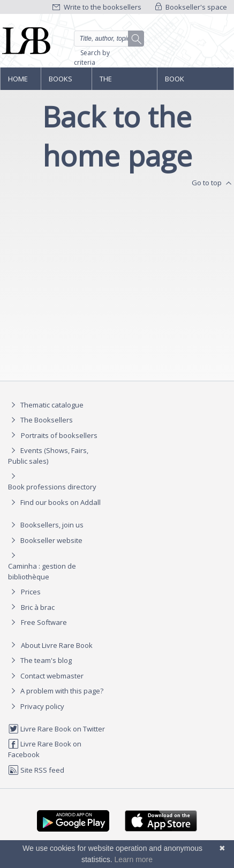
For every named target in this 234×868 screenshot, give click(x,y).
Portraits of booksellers (59, 435)
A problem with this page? (56, 691)
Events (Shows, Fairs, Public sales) (48, 455)
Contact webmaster (46, 676)
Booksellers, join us (46, 525)
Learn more (133, 859)
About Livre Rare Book (57, 645)
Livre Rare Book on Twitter (56, 729)
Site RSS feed (36, 770)
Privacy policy (36, 706)
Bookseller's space (191, 7)
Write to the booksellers (97, 7)
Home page (18, 82)
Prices (31, 592)
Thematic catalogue (46, 405)
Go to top (213, 183)
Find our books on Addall (54, 502)
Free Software (44, 622)
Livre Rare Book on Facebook (45, 749)
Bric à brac (38, 607)
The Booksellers (123, 82)
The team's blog (40, 660)
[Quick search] (109, 39)
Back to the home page (117, 136)
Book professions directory (188, 82)
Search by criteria (92, 58)
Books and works (61, 82)
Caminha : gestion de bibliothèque (42, 571)
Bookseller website (45, 540)
